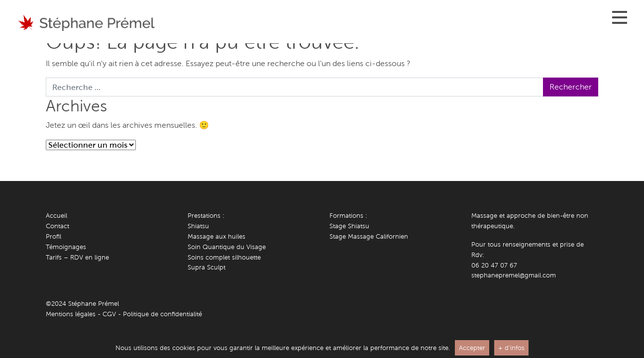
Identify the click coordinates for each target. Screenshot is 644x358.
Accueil (56, 216)
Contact (57, 226)
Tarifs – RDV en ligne (77, 257)
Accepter (472, 348)
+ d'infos (511, 348)
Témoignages (66, 247)
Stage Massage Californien (369, 236)
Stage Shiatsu (349, 226)
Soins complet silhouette (224, 257)
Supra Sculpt (207, 267)
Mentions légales (71, 314)
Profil (54, 236)
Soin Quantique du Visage (227, 247)
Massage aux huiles (216, 236)
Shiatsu (198, 226)
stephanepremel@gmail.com (514, 275)
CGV (109, 314)
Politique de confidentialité (162, 314)
